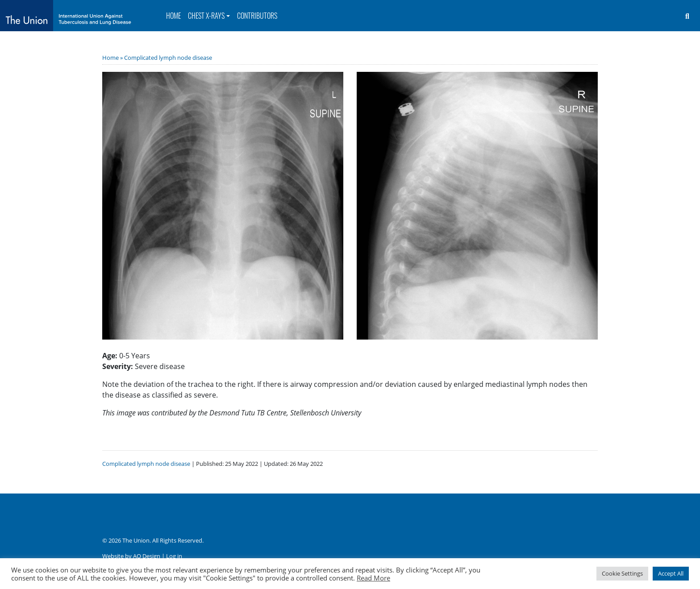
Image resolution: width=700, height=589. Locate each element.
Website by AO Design (131, 556)
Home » (113, 58)
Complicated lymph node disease (168, 58)
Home (173, 16)
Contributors (257, 16)
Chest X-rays (206, 16)
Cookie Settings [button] (622, 573)
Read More (373, 578)
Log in (174, 556)
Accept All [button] (671, 573)
